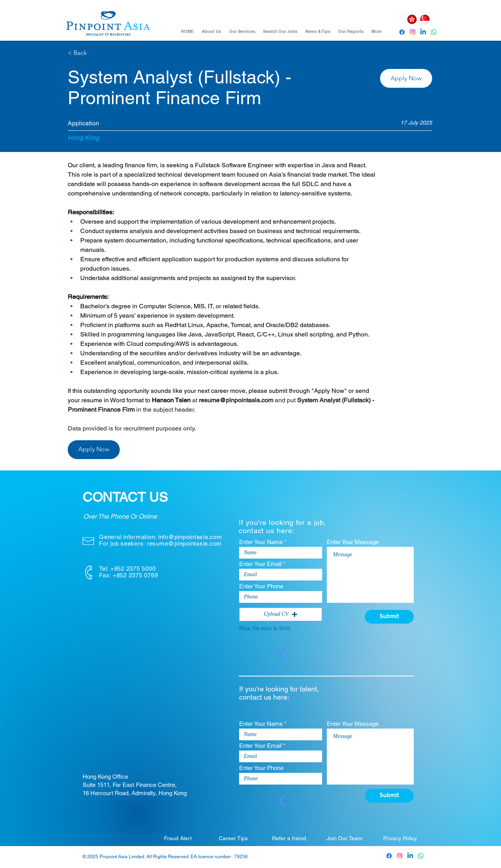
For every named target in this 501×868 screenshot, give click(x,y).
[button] (406, 78)
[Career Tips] (233, 838)
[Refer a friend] (289, 838)
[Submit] (389, 617)
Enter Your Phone (261, 586)
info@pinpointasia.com (190, 537)
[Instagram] (413, 32)
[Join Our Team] (344, 838)
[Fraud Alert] (178, 838)
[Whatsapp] (434, 32)
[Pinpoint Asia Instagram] (400, 856)
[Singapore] (425, 19)
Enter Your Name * (263, 542)
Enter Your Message (353, 542)
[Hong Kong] (412, 19)
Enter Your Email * (262, 564)
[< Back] (96, 53)
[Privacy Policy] (400, 838)
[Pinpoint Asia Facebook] (402, 32)
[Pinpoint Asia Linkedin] (423, 32)
